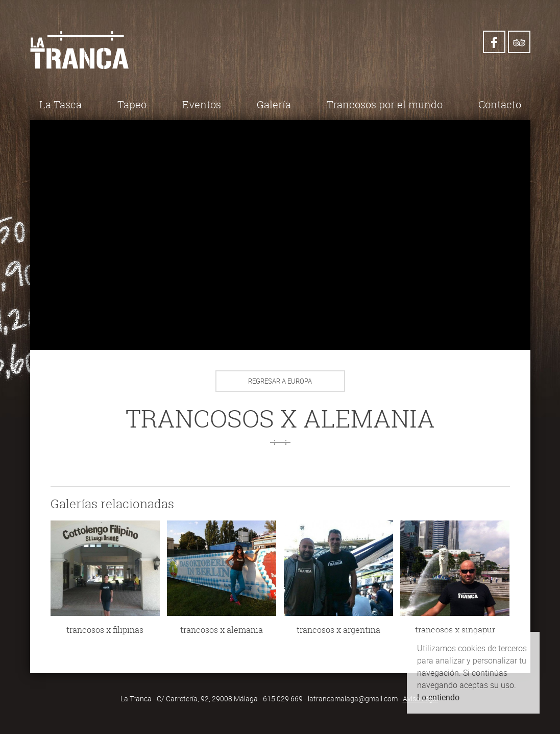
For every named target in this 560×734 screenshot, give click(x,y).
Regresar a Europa (280, 381)
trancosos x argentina (338, 630)
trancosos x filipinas (105, 630)
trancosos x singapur (455, 630)
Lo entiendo (438, 697)
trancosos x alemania (222, 630)
